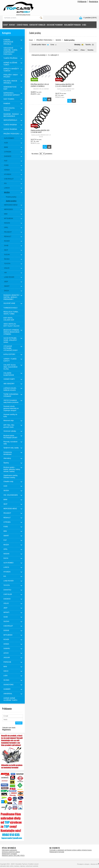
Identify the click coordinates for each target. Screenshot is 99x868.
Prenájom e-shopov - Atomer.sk (88, 864)
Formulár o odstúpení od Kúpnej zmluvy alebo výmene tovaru (71, 850)
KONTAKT (12, 25)
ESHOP (5, 25)
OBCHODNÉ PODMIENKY (55, 25)
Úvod (31, 40)
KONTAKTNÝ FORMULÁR (37, 25)
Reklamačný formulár (57, 852)
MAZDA (58, 40)
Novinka (91, 50)
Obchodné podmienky (9, 850)
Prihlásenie (82, 2)
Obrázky (77, 45)
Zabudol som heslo (9, 728)
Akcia (76, 50)
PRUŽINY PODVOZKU (44, 40)
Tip (70, 50)
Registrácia (93, 2)
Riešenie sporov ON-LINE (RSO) (13, 855)
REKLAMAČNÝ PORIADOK (72, 25)
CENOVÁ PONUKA (22, 25)
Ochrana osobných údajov (11, 852)
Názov (44, 45)
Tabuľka (88, 45)
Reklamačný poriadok (9, 854)
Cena (52, 45)
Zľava (83, 50)
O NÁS (84, 25)
